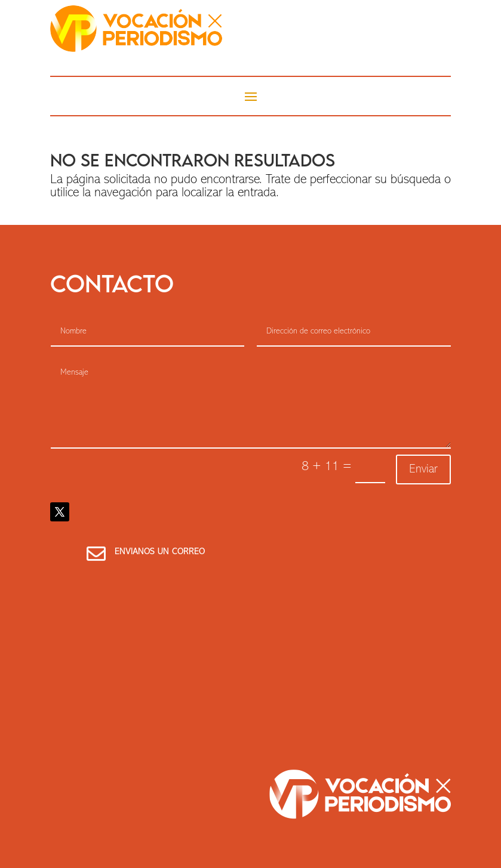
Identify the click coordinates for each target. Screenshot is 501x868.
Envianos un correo (160, 552)
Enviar (423, 469)
